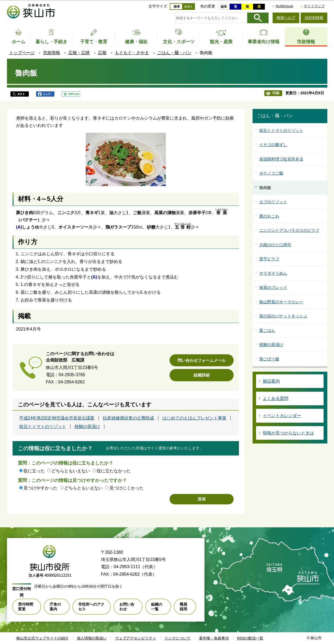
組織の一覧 (157, 607)
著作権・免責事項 (214, 638)
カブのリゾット (273, 202)
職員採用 (183, 607)
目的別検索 (314, 18)
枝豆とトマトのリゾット (43, 427)
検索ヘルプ (286, 18)
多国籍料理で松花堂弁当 (281, 159)
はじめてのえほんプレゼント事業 (194, 418)
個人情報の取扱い (92, 638)
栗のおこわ (269, 216)
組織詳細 (202, 375)
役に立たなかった (114, 471)
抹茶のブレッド (273, 287)
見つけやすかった (41, 488)
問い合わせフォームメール (202, 360)
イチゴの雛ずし (273, 145)
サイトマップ (314, 6)
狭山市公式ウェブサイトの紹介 (42, 638)
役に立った (34, 471)
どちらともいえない (71, 471)
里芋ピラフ (269, 259)
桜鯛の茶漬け (87, 427)
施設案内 (271, 381)
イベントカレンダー (282, 416)
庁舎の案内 (55, 607)
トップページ (22, 53)
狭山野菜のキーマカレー (281, 302)
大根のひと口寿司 (275, 245)
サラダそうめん (273, 273)
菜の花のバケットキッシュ (283, 316)
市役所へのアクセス (91, 607)
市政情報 (52, 53)
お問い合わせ (127, 607)
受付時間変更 (26, 607)
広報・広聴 (79, 53)
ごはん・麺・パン (174, 53)
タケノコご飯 (271, 173)
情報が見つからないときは (288, 433)
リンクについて (178, 638)
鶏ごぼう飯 (269, 359)
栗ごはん (267, 330)
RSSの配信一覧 (250, 638)
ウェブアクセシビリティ (136, 638)
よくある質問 (276, 398)
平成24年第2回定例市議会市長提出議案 (57, 418)
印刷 (276, 93)
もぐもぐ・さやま (132, 53)
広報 (102, 53)
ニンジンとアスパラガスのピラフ (289, 230)
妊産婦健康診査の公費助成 (128, 418)
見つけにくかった (127, 488)
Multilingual (284, 6)
